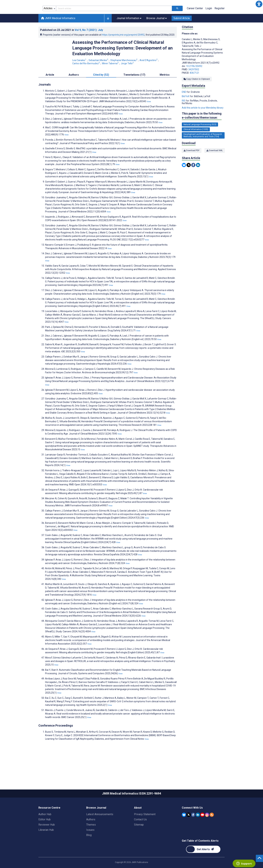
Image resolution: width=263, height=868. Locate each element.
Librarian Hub (46, 845)
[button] (259, 4)
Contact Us (140, 835)
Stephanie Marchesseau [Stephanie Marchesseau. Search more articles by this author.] (124, 75)
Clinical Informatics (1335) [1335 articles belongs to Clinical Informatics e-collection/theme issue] (196, 144)
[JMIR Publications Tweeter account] (189, 830)
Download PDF (192, 166)
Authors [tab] (74, 90)
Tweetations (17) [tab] (134, 90)
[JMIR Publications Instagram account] (207, 830)
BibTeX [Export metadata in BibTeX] (186, 111)
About (138, 823)
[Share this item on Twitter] (189, 180)
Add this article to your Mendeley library (203, 123)
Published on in (72, 45)
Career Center (195, 23)
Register (220, 23)
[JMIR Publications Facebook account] (193, 830)
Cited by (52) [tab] (101, 90)
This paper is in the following (202, 131)
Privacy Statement (145, 829)
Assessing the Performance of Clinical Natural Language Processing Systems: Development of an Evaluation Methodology (122, 63)
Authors (91, 835)
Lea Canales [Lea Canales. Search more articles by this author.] (80, 75)
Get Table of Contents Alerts (200, 856)
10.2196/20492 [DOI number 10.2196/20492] (194, 81)
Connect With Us (192, 823)
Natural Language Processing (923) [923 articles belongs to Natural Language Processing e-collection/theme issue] (200, 140)
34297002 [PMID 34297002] (194, 85)
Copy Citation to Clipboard (197, 94)
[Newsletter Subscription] (203, 864)
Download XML (215, 166)
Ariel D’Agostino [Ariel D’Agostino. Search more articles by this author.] (149, 75)
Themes (91, 840)
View (149, 117)
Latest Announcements (100, 829)
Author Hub (45, 829)
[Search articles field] (114, 23)
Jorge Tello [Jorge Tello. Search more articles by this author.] (127, 79)
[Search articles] (177, 23)
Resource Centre (49, 823)
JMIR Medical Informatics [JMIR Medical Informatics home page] (58, 33)
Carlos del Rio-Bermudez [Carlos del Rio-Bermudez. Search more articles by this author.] (86, 79)
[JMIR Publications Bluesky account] (184, 830)
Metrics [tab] (165, 90)
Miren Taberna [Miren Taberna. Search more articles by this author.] (111, 79)
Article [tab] (50, 90)
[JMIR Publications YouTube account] (202, 830)
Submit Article (182, 33)
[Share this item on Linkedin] (198, 180)
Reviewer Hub (47, 840)
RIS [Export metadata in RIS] (184, 116)
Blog (89, 850)
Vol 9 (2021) (89, 45)
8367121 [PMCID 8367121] (195, 88)
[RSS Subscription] (212, 830)
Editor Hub (45, 835)
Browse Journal (96, 823)
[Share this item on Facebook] (193, 180)
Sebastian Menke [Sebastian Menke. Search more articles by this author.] (99, 75)
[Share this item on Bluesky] (184, 180)
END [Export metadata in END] (184, 107)
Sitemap (139, 840)
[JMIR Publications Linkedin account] (198, 830)
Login (209, 23)
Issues (90, 845)
